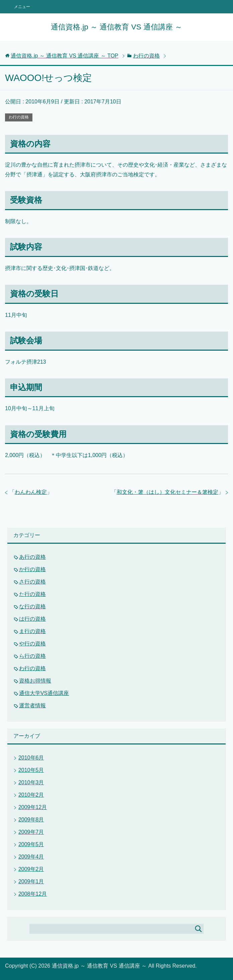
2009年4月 (31, 857)
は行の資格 (32, 619)
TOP (65, 56)
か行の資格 (32, 569)
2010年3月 (31, 782)
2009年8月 (31, 820)
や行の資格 (32, 644)
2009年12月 (33, 807)
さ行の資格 (32, 582)
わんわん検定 (31, 492)
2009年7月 (31, 832)
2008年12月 (33, 894)
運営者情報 (32, 705)
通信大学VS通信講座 (44, 693)
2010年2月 (31, 795)
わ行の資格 (19, 117)
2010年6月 (31, 758)
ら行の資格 (32, 656)
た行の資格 (32, 594)
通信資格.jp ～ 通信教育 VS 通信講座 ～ (116, 27)
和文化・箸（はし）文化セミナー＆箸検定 (167, 492)
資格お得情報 (35, 681)
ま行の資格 (32, 631)
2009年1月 (31, 881)
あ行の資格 (32, 557)
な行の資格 (32, 606)
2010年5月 (31, 770)
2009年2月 (31, 869)
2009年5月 (31, 844)
